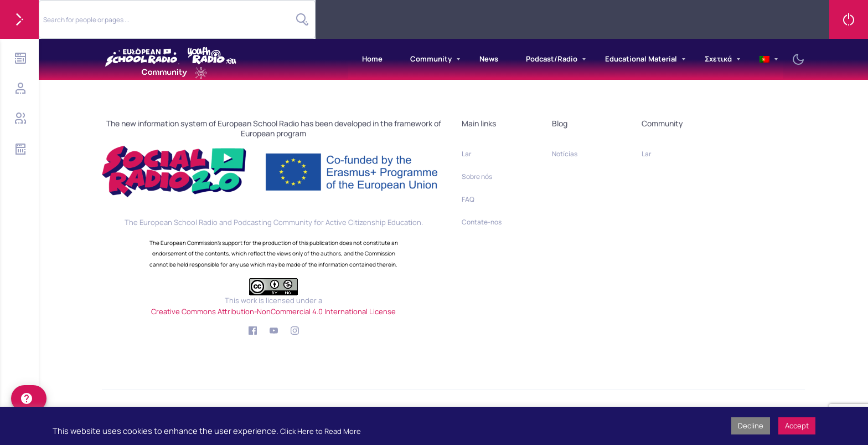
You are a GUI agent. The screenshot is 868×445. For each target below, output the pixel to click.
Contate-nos (482, 222)
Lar (466, 154)
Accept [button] (797, 426)
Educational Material (641, 59)
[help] (29, 398)
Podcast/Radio (552, 59)
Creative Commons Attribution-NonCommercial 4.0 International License (273, 311)
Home (372, 59)
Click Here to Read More (321, 431)
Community (431, 59)
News (489, 59)
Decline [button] (751, 426)
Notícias (565, 154)
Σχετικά (718, 59)
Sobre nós (477, 177)
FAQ (468, 199)
